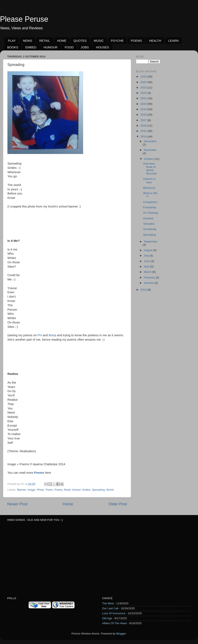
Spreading (98, 490)
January (149, 283)
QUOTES (80, 41)
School (76, 490)
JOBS (85, 47)
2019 (144, 109)
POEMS (136, 41)
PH (40, 335)
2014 (144, 137)
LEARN (173, 41)
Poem (49, 490)
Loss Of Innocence (114, 613)
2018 (144, 115)
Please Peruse (24, 19)
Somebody (150, 229)
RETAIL (45, 41)
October (149, 159)
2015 (144, 131)
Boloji (52, 335)
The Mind (108, 603)
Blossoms (149, 188)
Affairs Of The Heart (114, 623)
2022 (144, 93)
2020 (144, 104)
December (150, 141)
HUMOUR (51, 47)
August (148, 250)
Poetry (58, 490)
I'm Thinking (151, 213)
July (147, 256)
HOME (62, 41)
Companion (150, 202)
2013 (144, 290)
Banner (22, 490)
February (150, 277)
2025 (144, 77)
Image (32, 490)
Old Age (107, 618)
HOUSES (102, 47)
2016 (144, 126)
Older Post (118, 504)
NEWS (28, 41)
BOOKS (13, 47)
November (150, 150)
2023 (144, 88)
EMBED (31, 47)
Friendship (150, 207)
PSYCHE (117, 41)
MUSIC (99, 41)
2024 (144, 82)
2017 (144, 120)
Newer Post (17, 504)
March (148, 272)
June (147, 261)
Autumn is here (149, 181)
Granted (148, 218)
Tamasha (149, 224)
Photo (41, 490)
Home (68, 504)
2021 (144, 98)
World (110, 490)
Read (67, 490)
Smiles (86, 490)
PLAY (12, 41)
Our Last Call (110, 608)
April (147, 267)
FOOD (69, 47)
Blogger (121, 634)
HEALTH (155, 41)
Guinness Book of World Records (150, 169)
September (151, 241)
